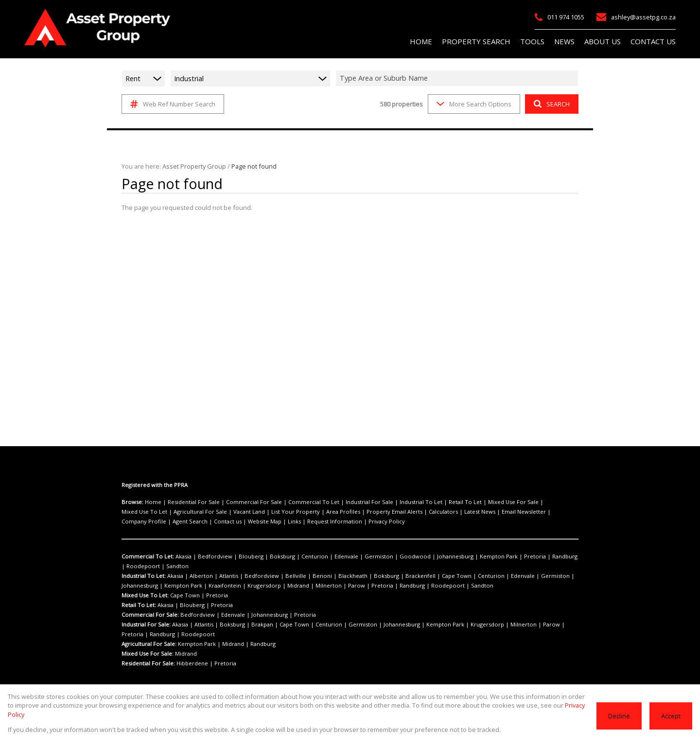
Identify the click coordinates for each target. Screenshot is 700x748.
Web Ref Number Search (171, 104)
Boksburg (266, 557)
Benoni (300, 576)
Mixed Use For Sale (472, 502)
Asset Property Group (190, 166)
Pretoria (485, 557)
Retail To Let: (139, 605)
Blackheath (326, 576)
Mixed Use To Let (521, 502)
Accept (671, 720)
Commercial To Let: (147, 557)
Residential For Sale (188, 502)
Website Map (137, 522)
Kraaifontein (175, 586)
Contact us (553, 512)
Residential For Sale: (149, 663)
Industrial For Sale (344, 502)
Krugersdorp (209, 586)
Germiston (350, 557)
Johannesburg (415, 557)
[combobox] (458, 78)
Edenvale (322, 557)
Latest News (394, 512)
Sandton (132, 566)
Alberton (197, 576)
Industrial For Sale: (146, 625)
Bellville (278, 576)
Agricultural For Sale (146, 512)
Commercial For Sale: (149, 615)
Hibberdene (191, 663)
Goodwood (380, 557)
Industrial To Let (390, 502)
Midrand (238, 586)
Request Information (199, 522)
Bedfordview (209, 557)
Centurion (294, 557)
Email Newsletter (434, 512)
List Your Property (231, 512)
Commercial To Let (295, 502)
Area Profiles (272, 512)
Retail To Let (428, 502)
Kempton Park (454, 557)
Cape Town (416, 576)
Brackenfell (385, 576)
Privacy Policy (245, 522)
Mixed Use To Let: (145, 595)
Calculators (361, 512)
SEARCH (551, 104)
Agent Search (520, 512)
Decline (620, 720)
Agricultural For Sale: (149, 644)
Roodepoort (542, 557)
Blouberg (239, 557)
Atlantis (220, 576)
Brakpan (253, 625)
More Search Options (473, 104)
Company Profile (479, 512)
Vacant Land (190, 512)
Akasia (182, 557)
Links (164, 522)
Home (152, 502)
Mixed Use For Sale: (147, 654)
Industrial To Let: (143, 576)
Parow (287, 586)
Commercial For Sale (242, 502)
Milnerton (263, 586)
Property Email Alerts (318, 512)
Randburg (511, 557)
